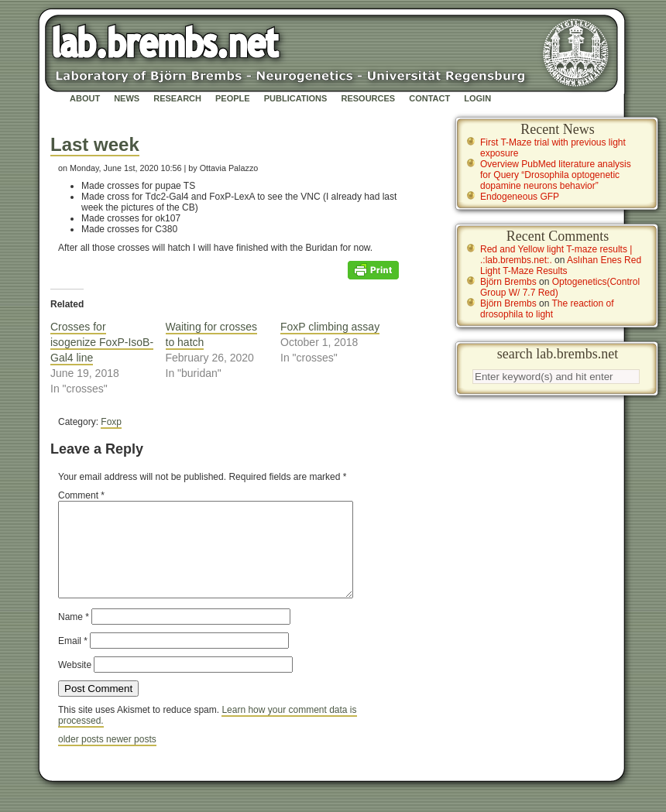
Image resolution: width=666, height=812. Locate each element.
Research (177, 98)
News (127, 98)
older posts (82, 758)
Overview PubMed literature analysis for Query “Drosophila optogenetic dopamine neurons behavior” (556, 175)
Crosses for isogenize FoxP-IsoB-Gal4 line (102, 342)
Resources (368, 98)
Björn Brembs (508, 282)
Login (477, 98)
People (233, 98)
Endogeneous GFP (520, 197)
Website (75, 684)
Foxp (111, 422)
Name (74, 636)
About (85, 98)
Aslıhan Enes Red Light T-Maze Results (561, 266)
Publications (296, 98)
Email (73, 660)
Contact (429, 98)
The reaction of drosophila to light (547, 309)
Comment (81, 495)
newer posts (131, 758)
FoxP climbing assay (330, 327)
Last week (95, 144)
